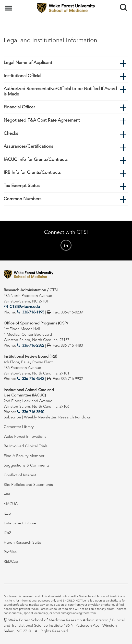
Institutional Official (22, 76)
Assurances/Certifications (28, 146)
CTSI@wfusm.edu (25, 306)
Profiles (10, 552)
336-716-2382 (33, 345)
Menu (9, 6)
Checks (11, 133)
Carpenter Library (19, 427)
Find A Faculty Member (24, 456)
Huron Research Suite (22, 542)
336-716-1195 (33, 312)
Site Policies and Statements (28, 484)
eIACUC (11, 504)
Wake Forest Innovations (25, 436)
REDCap (11, 561)
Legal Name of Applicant (28, 62)
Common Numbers (23, 199)
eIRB (8, 494)
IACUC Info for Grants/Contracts (36, 159)
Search (122, 5)
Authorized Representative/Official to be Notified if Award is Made (60, 91)
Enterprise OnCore (20, 523)
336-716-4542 (33, 379)
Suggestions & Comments (27, 465)
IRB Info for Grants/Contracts (32, 172)
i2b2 (7, 533)
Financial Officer (19, 107)
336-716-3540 (33, 412)
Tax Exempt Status (22, 186)
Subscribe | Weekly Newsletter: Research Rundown (48, 417)
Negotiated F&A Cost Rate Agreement (42, 120)
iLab (7, 513)
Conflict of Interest (20, 475)
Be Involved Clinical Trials (26, 446)
